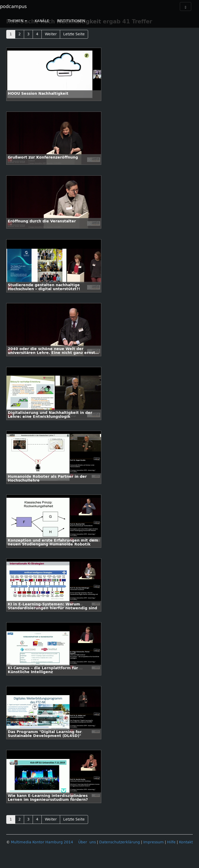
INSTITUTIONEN (71, 21)
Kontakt (186, 842)
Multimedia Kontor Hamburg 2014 (42, 842)
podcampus (13, 6)
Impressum (154, 842)
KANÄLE (42, 21)
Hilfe (171, 842)
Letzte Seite (74, 34)
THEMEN (17, 21)
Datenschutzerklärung (120, 842)
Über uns (87, 842)
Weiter (51, 34)
